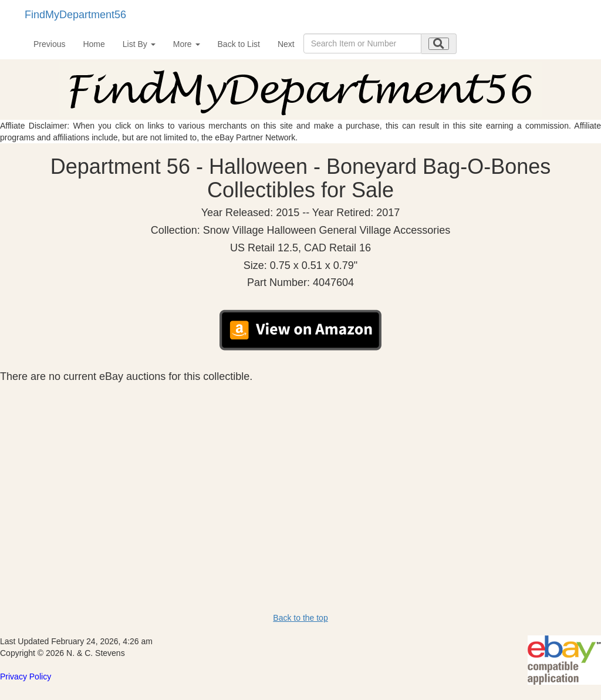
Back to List (239, 44)
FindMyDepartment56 (75, 15)
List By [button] (139, 44)
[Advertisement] (300, 471)
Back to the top (300, 618)
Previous (49, 44)
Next (286, 44)
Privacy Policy (26, 677)
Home (94, 44)
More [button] (187, 44)
